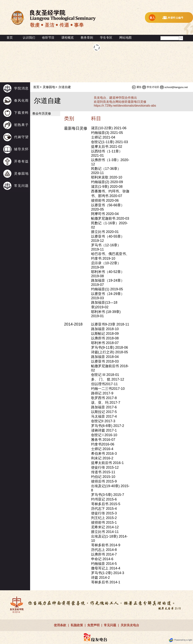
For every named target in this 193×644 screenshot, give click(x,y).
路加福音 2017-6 (104, 407)
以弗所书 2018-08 (105, 338)
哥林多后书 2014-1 (106, 582)
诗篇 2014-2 (100, 578)
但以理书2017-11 (104, 384)
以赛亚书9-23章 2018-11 (110, 324)
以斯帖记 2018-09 (105, 334)
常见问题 (21, 186)
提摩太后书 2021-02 (107, 147)
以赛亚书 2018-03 (105, 361)
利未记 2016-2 (102, 458)
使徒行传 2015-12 (105, 467)
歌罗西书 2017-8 (104, 398)
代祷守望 (21, 137)
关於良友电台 (130, 625)
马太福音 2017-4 (104, 416)
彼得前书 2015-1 (104, 523)
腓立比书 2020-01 (105, 232)
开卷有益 (21, 161)
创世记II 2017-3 (103, 421)
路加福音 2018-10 (105, 329)
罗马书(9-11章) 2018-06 (110, 347)
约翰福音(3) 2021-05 (107, 133)
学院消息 (21, 88)
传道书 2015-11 (103, 472)
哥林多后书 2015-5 (106, 504)
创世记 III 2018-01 (105, 375)
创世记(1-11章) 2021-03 (110, 142)
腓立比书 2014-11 (105, 532)
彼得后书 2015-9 (104, 481)
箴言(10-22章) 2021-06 (109, 128)
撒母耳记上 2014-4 (106, 568)
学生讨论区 (153, 87)
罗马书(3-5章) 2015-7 (108, 495)
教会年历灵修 (42, 113)
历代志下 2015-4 (104, 509)
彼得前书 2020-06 (105, 201)
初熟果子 (21, 125)
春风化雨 (21, 101)
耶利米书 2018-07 (105, 343)
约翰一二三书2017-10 (108, 389)
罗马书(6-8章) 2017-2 (108, 426)
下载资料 (21, 113)
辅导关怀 (21, 149)
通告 (139, 87)
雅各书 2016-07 (103, 440)
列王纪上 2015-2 (104, 518)
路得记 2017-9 (102, 393)
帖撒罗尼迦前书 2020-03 (110, 218)
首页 (10, 38)
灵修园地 (21, 174)
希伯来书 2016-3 (104, 454)
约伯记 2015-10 (103, 477)
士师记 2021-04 (103, 137)
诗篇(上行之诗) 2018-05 (110, 352)
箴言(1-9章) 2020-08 (107, 187)
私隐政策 (77, 625)
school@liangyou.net (176, 87)
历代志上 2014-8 (104, 550)
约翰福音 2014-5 (104, 564)
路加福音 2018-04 (105, 357)
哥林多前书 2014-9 (106, 545)
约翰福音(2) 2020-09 (107, 182)
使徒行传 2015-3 (104, 513)
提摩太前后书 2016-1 (107, 463)
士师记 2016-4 (102, 449)
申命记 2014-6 (102, 559)
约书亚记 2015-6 (104, 499)
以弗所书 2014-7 (104, 554)
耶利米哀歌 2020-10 (107, 177)
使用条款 (60, 625)
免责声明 (93, 625)
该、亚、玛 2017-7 (106, 403)
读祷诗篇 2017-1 (104, 430)
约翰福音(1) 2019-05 (107, 289)
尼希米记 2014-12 (105, 527)
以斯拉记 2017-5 (104, 412)
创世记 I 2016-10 (104, 435)
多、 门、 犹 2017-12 (108, 379)
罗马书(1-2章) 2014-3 (108, 573)
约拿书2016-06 (103, 444)
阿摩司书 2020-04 (105, 214)
